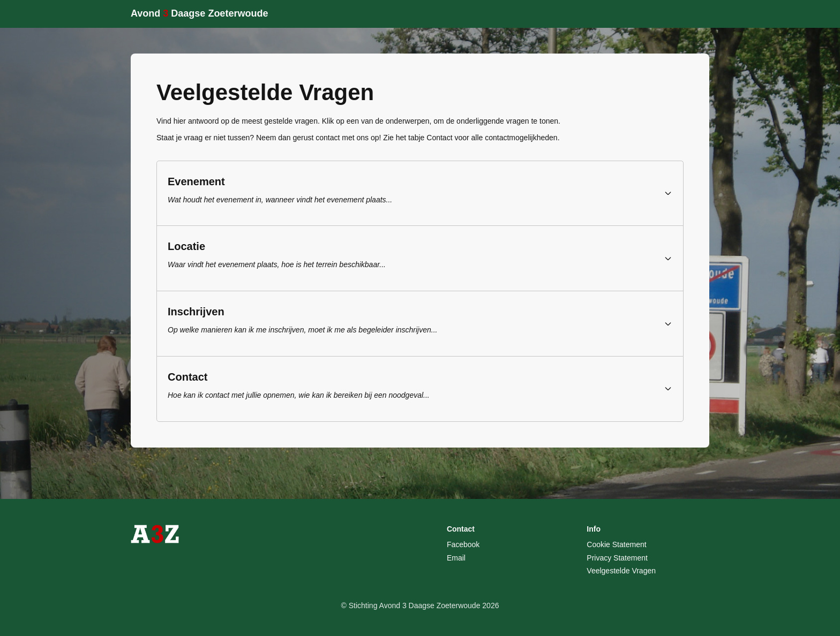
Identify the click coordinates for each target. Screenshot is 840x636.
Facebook (463, 544)
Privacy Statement (617, 558)
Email (456, 558)
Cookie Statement (616, 544)
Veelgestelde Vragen (621, 571)
